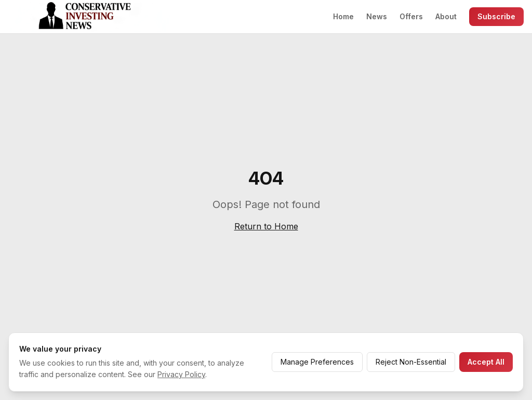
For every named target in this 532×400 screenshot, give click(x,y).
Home (343, 16)
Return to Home (266, 226)
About (446, 16)
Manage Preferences (317, 362)
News (377, 16)
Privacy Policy (181, 374)
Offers (411, 16)
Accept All (486, 362)
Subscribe (496, 16)
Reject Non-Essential (411, 362)
